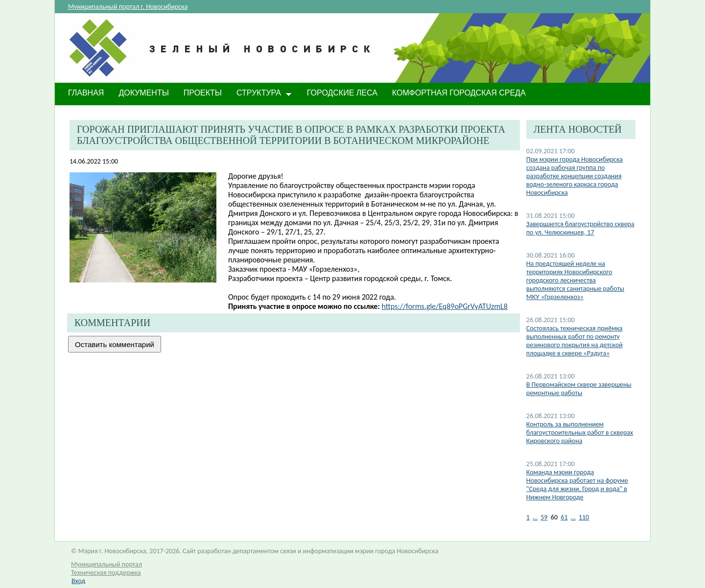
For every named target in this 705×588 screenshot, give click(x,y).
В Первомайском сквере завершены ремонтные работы (579, 389)
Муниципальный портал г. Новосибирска (128, 7)
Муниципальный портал (106, 564)
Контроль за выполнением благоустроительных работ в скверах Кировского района (580, 433)
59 (544, 517)
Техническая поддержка (106, 573)
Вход (78, 581)
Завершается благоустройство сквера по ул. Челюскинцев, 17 (580, 228)
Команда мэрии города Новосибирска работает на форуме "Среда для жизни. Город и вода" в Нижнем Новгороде (577, 485)
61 (564, 517)
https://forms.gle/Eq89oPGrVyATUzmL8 (444, 306)
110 (584, 517)
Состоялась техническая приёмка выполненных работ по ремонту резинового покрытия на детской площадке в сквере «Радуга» (575, 341)
